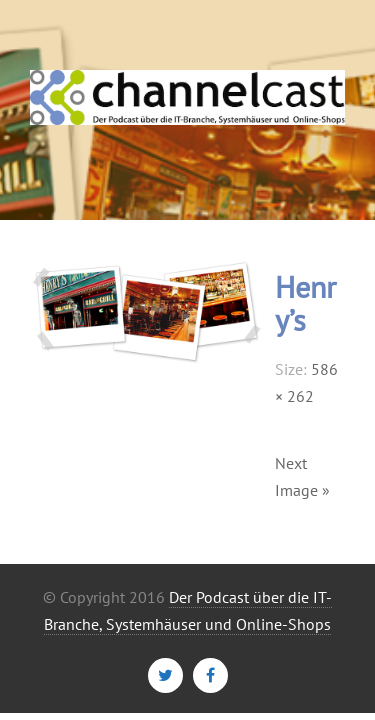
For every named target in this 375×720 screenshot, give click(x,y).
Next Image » (302, 476)
